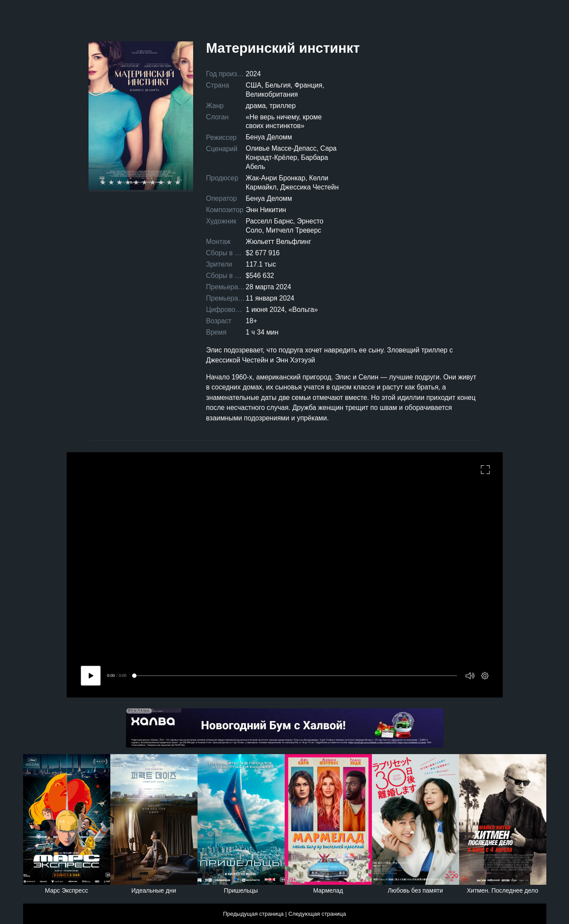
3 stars (121, 183)
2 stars (112, 183)
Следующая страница (317, 914)
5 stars (137, 183)
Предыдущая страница (253, 914)
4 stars (129, 183)
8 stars (162, 183)
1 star (104, 183)
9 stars (170, 183)
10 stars (179, 183)
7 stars (154, 183)
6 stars (145, 183)
